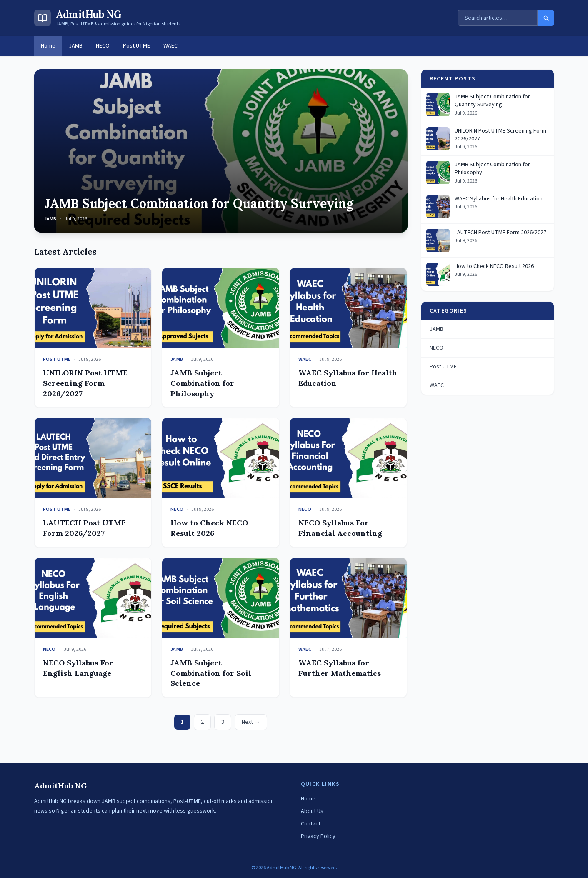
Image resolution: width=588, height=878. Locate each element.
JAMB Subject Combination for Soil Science (211, 673)
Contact (311, 824)
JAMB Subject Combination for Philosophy (202, 383)
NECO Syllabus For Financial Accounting (340, 528)
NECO (103, 46)
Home (48, 46)
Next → (251, 722)
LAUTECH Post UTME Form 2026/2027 (84, 528)
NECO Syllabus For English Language (78, 668)
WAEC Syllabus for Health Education (499, 199)
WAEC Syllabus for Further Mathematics (340, 668)
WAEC (170, 46)
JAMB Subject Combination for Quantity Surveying (199, 203)
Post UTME (136, 46)
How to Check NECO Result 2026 (209, 528)
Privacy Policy (318, 836)
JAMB (76, 46)
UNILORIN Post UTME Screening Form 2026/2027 (85, 383)
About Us (312, 811)
